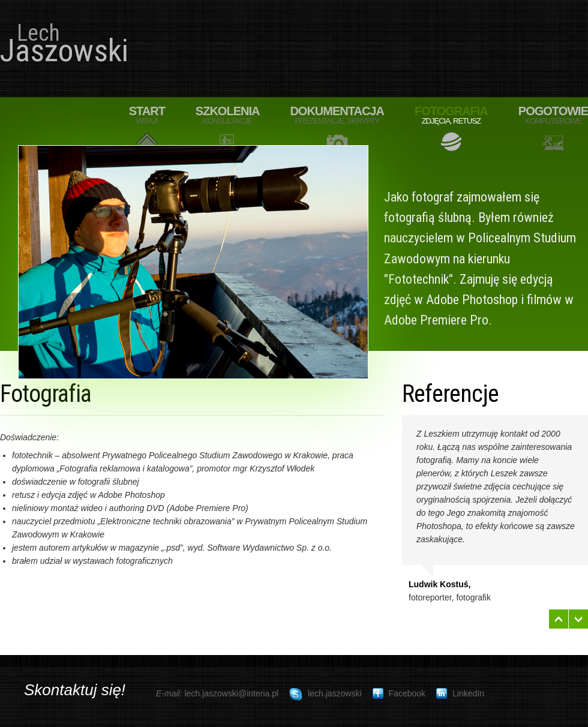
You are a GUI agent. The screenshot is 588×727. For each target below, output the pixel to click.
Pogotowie (553, 115)
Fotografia (451, 115)
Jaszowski (58, 45)
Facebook (399, 693)
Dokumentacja (337, 115)
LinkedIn (460, 693)
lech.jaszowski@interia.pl (231, 693)
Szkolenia (228, 115)
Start (147, 115)
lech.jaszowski (325, 695)
